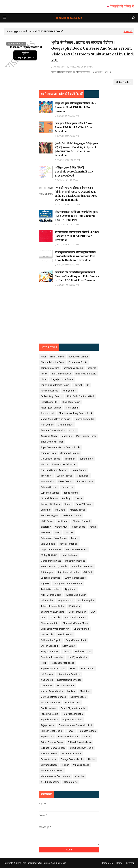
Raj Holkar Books (49, 720)
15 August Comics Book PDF (68, 584)
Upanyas (92, 368)
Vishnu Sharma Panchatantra (56, 776)
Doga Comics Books (51, 550)
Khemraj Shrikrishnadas (69, 680)
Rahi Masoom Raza (73, 714)
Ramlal (71, 731)
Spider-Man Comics (50, 578)
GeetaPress (68, 487)
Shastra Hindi (47, 413)
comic (73, 430)
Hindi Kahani (83, 476)
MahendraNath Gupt (51, 561)
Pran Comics (47, 425)
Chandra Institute (49, 623)
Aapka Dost (60, 67)
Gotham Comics (83, 652)
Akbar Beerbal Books (51, 595)
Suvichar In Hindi (49, 754)
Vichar (65, 765)
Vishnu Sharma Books (52, 771)
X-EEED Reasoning (50, 782)
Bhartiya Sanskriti (82, 521)
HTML (43, 663)
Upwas (68, 504)
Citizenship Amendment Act (55, 629)
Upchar (92, 759)
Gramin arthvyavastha (52, 657)
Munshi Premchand (75, 561)
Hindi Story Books (71, 402)
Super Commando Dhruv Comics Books (61, 447)
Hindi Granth (72, 408)
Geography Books (50, 652)
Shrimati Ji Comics (70, 453)
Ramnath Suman (87, 731)
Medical (71, 691)
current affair (86, 459)
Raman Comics (85, 481)
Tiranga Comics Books (72, 759)
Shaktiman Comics (72, 515)
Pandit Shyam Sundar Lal (73, 708)
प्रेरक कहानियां (46, 476)
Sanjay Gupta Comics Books (55, 385)
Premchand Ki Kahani (82, 567)
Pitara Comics (66, 481)
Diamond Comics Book (52, 362)
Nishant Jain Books (51, 703)
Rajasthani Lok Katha (68, 572)
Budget (75, 538)
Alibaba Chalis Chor (76, 595)
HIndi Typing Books (77, 657)
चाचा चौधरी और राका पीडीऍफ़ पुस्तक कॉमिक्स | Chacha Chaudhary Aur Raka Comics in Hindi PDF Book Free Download (77, 276)
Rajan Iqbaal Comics (51, 408)
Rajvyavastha (47, 725)
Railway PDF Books (50, 504)
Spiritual (78, 385)
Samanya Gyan (48, 453)
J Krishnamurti (66, 425)
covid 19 (69, 533)
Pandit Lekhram (49, 708)
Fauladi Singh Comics (52, 396)
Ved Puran (70, 459)
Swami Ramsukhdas (75, 578)
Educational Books (78, 362)
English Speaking (49, 646)
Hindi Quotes (87, 669)
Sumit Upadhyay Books (82, 748)
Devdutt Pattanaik (68, 544)
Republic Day (47, 737)
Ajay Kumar (71, 589)
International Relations (69, 674)
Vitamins (80, 776)
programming (71, 782)
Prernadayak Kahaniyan (64, 464)
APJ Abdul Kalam (49, 498)
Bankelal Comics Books (53, 430)
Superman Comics (50, 493)
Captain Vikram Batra (76, 618)
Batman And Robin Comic (54, 538)
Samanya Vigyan (49, 515)
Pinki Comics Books (86, 436)
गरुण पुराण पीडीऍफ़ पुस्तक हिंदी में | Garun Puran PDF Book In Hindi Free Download (74, 127)
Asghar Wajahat (86, 601)
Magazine (67, 436)
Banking (66, 498)
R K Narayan (47, 572)
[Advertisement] (69, 315)
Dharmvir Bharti (82, 629)
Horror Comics (79, 470)
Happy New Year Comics (53, 669)
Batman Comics (49, 487)
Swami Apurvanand (72, 754)
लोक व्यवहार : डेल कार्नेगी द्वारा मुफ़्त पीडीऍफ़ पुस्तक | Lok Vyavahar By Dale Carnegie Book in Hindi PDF (76, 216)
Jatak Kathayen (70, 555)
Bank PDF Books (84, 504)
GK (88, 385)
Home (119, 863)
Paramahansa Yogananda (54, 567)
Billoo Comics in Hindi (52, 442)
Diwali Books (47, 635)
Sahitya (86, 737)
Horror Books (47, 481)
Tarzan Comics (48, 759)
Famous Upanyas (49, 391)
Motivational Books (50, 459)
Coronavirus (61, 527)
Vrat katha (63, 521)
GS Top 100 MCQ (49, 555)
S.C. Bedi (88, 572)
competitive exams (73, 368)
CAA (93, 612)
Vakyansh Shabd (49, 765)
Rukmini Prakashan (68, 737)
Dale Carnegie (48, 544)
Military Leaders (79, 697)
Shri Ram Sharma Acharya (54, 470)
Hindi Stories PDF (49, 402)
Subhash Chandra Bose (80, 742)
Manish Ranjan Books (52, 691)
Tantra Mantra (71, 493)
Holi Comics (47, 674)
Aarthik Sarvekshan (50, 589)
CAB (43, 618)
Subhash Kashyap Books (53, 748)
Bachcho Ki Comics (78, 357)
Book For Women (77, 612)
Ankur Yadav (47, 601)
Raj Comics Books (61, 374)
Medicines (85, 691)
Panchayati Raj (73, 703)
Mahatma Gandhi (66, 686)
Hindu (44, 379)
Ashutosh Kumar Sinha (52, 606)
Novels (44, 374)
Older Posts (123, 82)
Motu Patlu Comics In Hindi (81, 396)
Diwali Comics (65, 635)
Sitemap (130, 863)
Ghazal (67, 652)
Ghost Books (79, 527)
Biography (46, 527)
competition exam (50, 368)
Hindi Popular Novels (86, 374)
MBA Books (46, 686)
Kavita (93, 527)
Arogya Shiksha (66, 601)
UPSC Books (47, 521)
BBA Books (74, 606)
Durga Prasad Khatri (76, 640)
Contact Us (107, 863)
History (44, 464)
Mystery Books (77, 510)
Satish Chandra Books (52, 742)
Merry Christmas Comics (53, 697)
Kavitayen (46, 533)
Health (73, 669)
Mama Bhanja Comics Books (55, 419)
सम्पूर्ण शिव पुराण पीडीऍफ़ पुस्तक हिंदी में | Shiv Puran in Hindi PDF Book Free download (75, 107)
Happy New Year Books (62, 663)
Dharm (78, 498)
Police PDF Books (49, 714)
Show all (128, 31)
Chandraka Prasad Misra (75, 623)
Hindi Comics (57, 357)
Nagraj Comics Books (62, 379)
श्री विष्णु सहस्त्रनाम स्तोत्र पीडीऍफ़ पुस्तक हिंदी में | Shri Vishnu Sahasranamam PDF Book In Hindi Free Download (75, 256)
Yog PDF (45, 584)
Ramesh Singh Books (52, 731)
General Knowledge (84, 419)
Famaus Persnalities (76, 550)
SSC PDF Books (64, 476)
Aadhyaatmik (69, 391)
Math (58, 533)
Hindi (43, 357)
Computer (46, 510)
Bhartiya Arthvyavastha (52, 612)
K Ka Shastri (47, 680)
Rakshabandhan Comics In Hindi (75, 725)
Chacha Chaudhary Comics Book (75, 413)
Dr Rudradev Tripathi (51, 640)
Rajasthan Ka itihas (72, 720)
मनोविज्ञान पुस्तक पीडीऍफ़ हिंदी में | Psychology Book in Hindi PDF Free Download (74, 172)
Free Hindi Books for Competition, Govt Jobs (44, 863)
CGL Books (55, 618)
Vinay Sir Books (81, 765)
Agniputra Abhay (49, 436)
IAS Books (60, 510)
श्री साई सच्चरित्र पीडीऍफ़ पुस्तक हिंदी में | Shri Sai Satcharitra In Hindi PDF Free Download (77, 236)
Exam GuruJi (69, 646)
